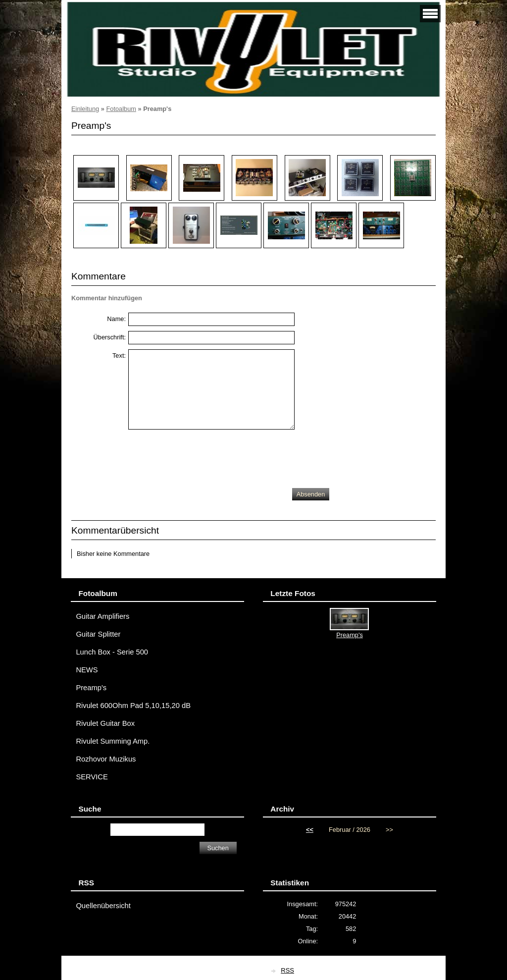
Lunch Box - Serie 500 (112, 652)
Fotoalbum (121, 109)
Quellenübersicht (103, 906)
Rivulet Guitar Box (105, 723)
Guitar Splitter (98, 634)
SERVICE (92, 777)
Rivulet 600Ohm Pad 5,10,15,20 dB (133, 706)
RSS (287, 970)
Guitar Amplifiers (102, 616)
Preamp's (91, 688)
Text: (119, 355)
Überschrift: (110, 337)
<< (310, 830)
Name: (116, 319)
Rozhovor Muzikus (106, 759)
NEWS (87, 670)
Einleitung (85, 109)
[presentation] (203, 456)
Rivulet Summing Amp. (113, 741)
